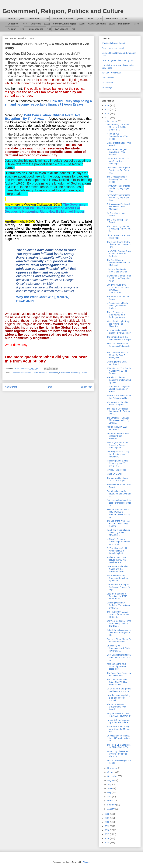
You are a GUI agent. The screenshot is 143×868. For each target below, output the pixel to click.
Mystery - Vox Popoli (116, 470)
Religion (12, 29)
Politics (12, 19)
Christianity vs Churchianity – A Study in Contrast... (118, 648)
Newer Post (11, 387)
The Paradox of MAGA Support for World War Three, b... (118, 614)
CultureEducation (97, 24)
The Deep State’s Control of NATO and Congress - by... (119, 245)
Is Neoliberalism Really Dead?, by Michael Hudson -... (117, 306)
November (112, 768)
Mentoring (36, 24)
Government (34, 19)
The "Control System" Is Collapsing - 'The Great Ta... (119, 229)
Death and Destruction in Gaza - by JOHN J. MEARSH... (118, 533)
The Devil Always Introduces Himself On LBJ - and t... (118, 263)
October (111, 772)
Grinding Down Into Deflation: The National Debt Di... (118, 605)
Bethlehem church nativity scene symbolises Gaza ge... (119, 503)
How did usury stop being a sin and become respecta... (118, 698)
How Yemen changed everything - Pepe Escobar (117, 152)
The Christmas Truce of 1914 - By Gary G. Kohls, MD (118, 355)
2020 (107, 822)
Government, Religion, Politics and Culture (63, 11)
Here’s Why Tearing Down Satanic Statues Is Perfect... (119, 254)
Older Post (87, 387)
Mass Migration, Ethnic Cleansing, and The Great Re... (117, 463)
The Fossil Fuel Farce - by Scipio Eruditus (119, 674)
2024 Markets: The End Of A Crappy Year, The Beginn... (119, 371)
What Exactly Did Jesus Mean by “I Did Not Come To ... (118, 127)
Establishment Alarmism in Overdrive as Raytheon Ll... (119, 633)
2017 (107, 834)
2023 (107, 118)
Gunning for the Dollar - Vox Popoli (118, 363)
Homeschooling (35, 29)
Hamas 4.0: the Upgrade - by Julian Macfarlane (119, 721)
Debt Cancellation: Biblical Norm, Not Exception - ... (119, 657)
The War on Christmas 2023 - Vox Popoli (117, 479)
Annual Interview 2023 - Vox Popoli (118, 428)
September (113, 776)
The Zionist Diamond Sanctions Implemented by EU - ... (119, 380)
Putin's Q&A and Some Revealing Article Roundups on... (117, 445)
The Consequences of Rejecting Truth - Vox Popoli (118, 179)
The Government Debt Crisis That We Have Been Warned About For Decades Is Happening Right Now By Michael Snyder (47, 208)
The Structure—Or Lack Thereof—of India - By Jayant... (118, 420)
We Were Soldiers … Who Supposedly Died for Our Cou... (119, 623)
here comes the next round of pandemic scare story (117, 666)
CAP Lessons (61, 29)
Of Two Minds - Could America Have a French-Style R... (117, 551)
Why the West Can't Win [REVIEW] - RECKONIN (119, 715)
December (112, 121)
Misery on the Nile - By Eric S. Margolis (117, 403)
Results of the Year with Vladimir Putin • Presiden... (118, 436)
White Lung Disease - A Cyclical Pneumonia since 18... (118, 754)
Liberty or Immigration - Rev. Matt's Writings (118, 270)
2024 (107, 113)
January (111, 809)
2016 (107, 838)
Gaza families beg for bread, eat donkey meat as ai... (119, 494)
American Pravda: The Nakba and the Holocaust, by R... (117, 569)
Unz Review (107, 83)
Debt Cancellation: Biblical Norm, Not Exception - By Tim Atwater (43, 117)
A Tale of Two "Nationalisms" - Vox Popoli (117, 136)
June (110, 788)
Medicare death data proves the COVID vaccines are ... (116, 560)
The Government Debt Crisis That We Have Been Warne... (117, 682)
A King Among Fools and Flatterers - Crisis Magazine (118, 207)
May (109, 792)
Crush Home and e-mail (113, 48)
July (109, 784)
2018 (107, 830)
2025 (107, 109)
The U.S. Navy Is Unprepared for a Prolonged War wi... (117, 315)
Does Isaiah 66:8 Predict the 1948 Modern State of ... (118, 738)
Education (13, 24)
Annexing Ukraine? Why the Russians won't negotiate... (118, 454)
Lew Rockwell (108, 78)
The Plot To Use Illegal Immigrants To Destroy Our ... (118, 411)
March (110, 801)
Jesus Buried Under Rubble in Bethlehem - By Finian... (118, 578)
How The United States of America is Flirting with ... (119, 346)
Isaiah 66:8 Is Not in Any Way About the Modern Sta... (118, 729)
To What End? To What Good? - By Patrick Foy (119, 332)
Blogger (86, 862)
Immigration (124, 24)
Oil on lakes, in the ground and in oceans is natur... (119, 690)
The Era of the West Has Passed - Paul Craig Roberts (118, 523)
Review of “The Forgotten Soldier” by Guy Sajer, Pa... (119, 170)
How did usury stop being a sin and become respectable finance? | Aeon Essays (48, 103)
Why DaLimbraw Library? (113, 43)
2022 (107, 814)
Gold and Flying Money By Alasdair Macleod (119, 640)
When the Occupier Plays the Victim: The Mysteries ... (119, 324)
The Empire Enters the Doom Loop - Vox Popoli (119, 338)
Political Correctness (63, 19)
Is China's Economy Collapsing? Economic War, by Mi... (118, 542)
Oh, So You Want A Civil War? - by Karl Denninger (118, 161)
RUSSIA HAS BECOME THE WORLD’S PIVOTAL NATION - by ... (118, 513)
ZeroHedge (107, 87)
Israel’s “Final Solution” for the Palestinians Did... (119, 397)
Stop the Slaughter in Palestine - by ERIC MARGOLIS (117, 596)
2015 (107, 842)
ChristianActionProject (64, 24)
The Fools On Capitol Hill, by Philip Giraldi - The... (119, 746)
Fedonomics (112, 19)
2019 (107, 826)
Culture (90, 19)
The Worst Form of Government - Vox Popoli (116, 707)
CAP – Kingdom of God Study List (117, 60)
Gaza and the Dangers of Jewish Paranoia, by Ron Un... (118, 389)
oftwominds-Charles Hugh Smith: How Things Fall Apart (119, 278)
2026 (107, 105)
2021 (107, 818)
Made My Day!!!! (114, 474)
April (110, 797)
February (112, 805)
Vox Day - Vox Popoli (111, 73)
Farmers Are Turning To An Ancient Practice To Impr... (118, 587)
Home (49, 387)
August (111, 780)
